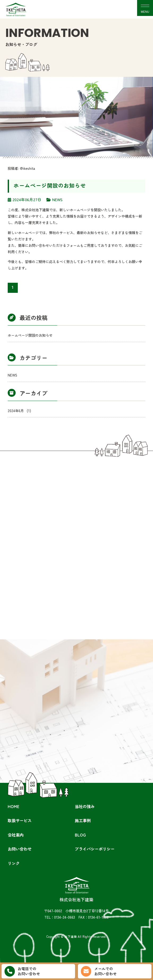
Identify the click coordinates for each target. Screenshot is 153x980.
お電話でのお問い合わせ (22, 971)
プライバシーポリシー (95, 849)
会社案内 (16, 835)
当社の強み (85, 806)
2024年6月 (19, 411)
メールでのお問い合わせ (99, 971)
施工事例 (83, 820)
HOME (14, 806)
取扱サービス (20, 820)
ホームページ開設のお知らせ (50, 185)
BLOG (80, 835)
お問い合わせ (20, 849)
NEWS (12, 375)
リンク (14, 863)
